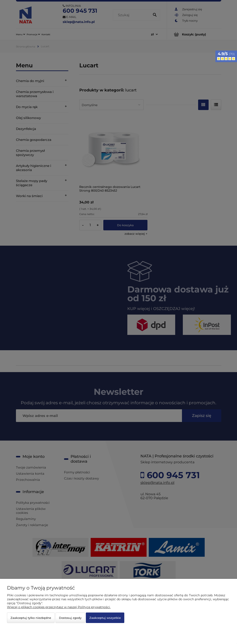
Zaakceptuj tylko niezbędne (31, 618)
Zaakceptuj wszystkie (105, 618)
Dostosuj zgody (70, 618)
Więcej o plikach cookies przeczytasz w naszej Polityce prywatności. (59, 607)
